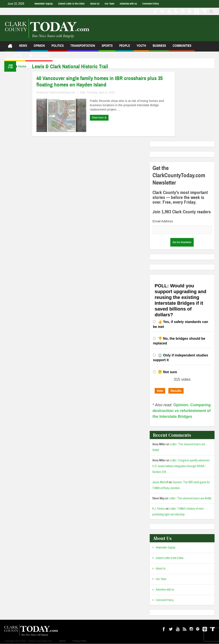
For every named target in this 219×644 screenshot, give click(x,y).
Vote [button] (160, 391)
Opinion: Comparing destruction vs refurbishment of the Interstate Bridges (182, 411)
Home (24, 66)
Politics (58, 48)
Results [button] (176, 391)
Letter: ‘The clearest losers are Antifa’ (190, 498)
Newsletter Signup (44, 4)
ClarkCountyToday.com (66, 92)
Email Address (163, 221)
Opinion (39, 48)
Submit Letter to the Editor (71, 4)
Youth (141, 48)
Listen (15, 56)
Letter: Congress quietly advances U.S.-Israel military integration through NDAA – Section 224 (181, 466)
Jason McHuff (160, 482)
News (23, 48)
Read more (104, 118)
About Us (95, 4)
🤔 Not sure (167, 372)
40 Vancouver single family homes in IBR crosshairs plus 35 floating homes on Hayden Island (104, 82)
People (125, 48)
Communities (182, 48)
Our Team (109, 4)
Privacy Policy (80, 641)
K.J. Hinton (159, 509)
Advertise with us (128, 4)
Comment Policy (150, 4)
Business (159, 48)
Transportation (83, 48)
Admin (62, 641)
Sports (107, 48)
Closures (39, 56)
